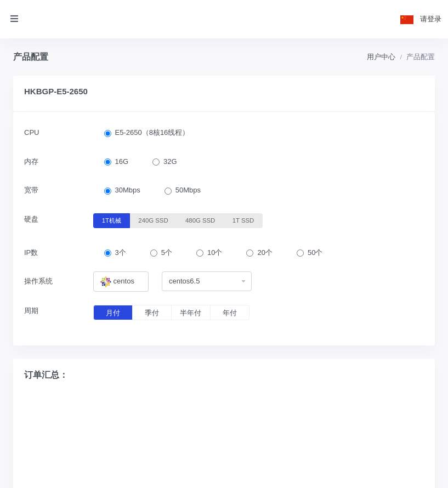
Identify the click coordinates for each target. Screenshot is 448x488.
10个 (215, 252)
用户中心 (381, 57)
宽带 (31, 190)
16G (122, 161)
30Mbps (128, 190)
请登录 (431, 19)
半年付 (191, 313)
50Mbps (188, 190)
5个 (167, 252)
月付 (113, 313)
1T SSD (243, 220)
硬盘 (31, 219)
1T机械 (112, 220)
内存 (31, 161)
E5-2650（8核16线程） (152, 132)
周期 (31, 311)
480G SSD (200, 220)
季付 (152, 313)
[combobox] (121, 282)
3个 (121, 252)
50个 (315, 252)
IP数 (31, 252)
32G (170, 161)
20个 (265, 252)
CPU (32, 132)
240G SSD (153, 220)
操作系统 (38, 281)
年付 (230, 313)
